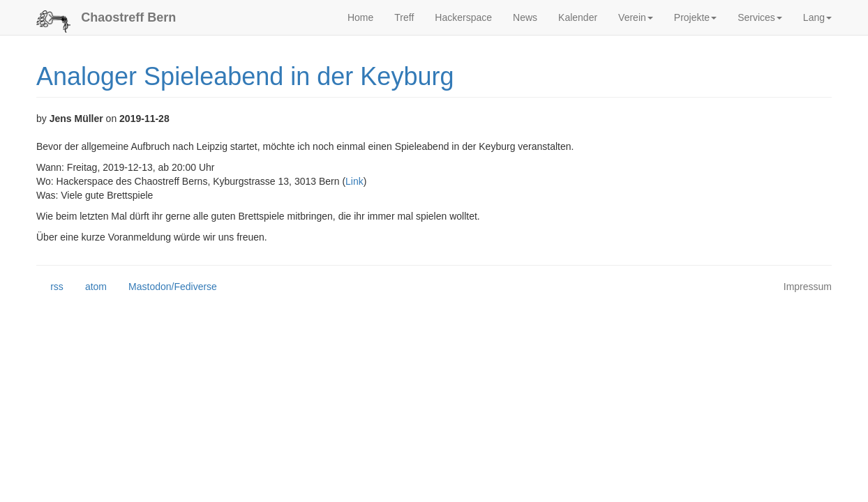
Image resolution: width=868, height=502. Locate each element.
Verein (636, 17)
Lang (817, 17)
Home (360, 17)
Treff (404, 17)
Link (354, 181)
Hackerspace (463, 17)
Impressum (808, 287)
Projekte (695, 17)
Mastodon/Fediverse (166, 287)
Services (760, 17)
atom (89, 287)
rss (50, 287)
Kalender (578, 17)
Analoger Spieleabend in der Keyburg (245, 76)
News (525, 17)
